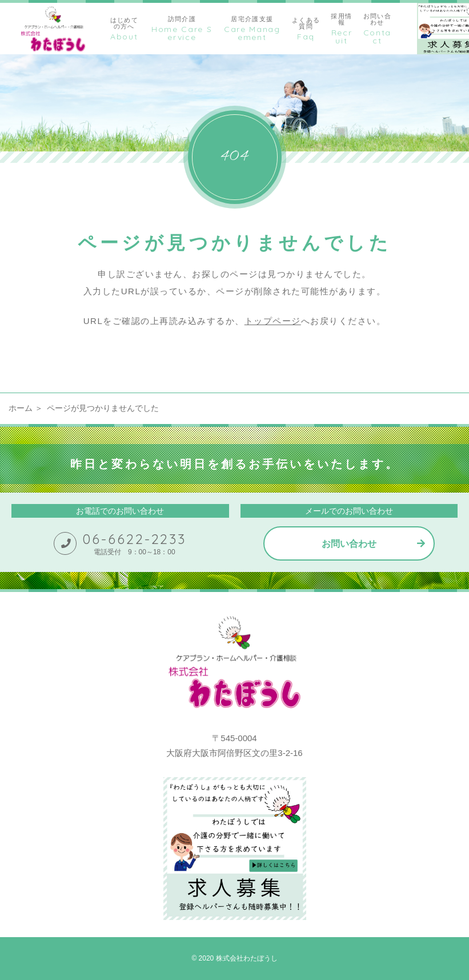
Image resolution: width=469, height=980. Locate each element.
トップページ (273, 321)
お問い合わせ (349, 544)
